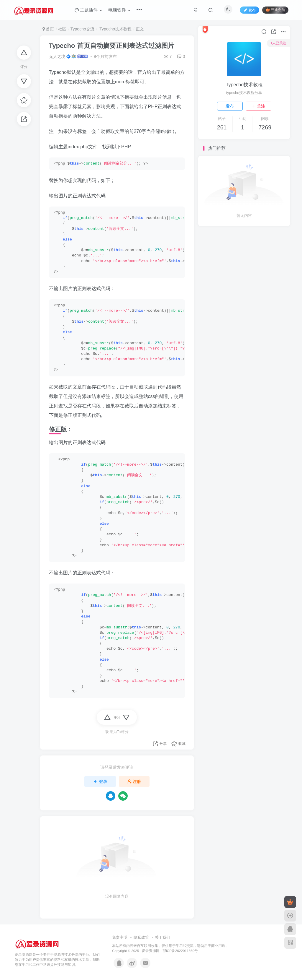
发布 (230, 106)
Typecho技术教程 (115, 29)
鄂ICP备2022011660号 (180, 951)
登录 (100, 781)
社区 (62, 29)
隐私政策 (141, 937)
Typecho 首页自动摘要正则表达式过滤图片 (112, 46)
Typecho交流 (82, 29)
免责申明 (120, 937)
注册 (134, 781)
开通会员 (275, 10)
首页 (48, 29)
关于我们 (163, 937)
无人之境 (57, 56)
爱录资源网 (151, 951)
